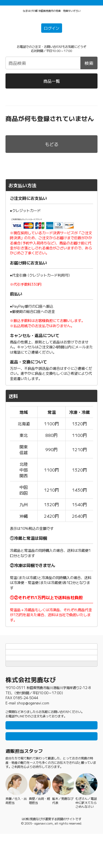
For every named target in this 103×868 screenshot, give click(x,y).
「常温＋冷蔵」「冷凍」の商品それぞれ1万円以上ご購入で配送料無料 (52, 5)
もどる (52, 152)
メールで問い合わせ (51, 768)
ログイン (52, 37)
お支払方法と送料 (52, 657)
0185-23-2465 (26, 719)
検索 (89, 71)
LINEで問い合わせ (52, 753)
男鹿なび (22, 853)
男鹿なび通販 (15, 107)
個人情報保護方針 (52, 667)
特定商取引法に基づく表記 (52, 677)
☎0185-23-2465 (51, 48)
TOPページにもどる (51, 688)
